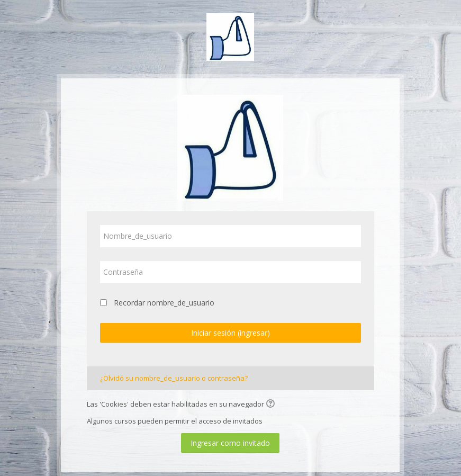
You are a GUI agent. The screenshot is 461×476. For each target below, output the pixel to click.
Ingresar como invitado (230, 443)
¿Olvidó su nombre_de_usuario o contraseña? (174, 378)
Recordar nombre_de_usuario (164, 303)
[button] (272, 405)
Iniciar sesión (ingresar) (231, 333)
